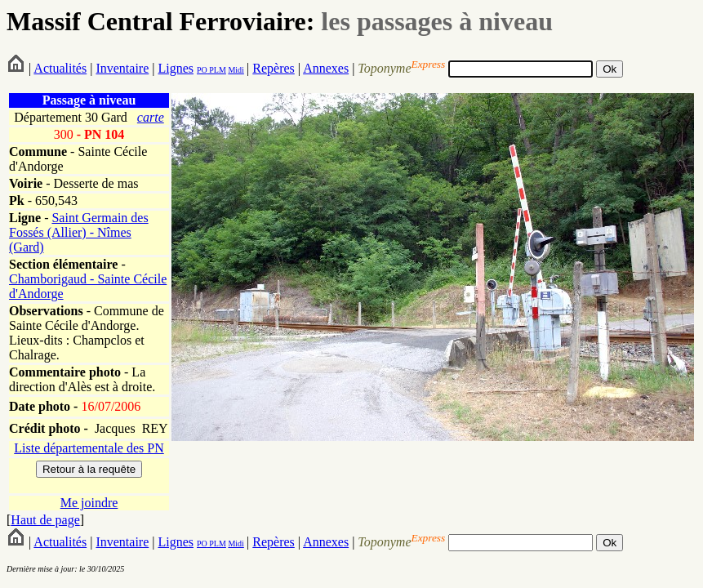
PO (202, 70)
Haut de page (45, 520)
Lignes (176, 68)
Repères (274, 68)
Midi (236, 70)
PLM (217, 70)
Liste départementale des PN (89, 448)
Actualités (60, 68)
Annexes (326, 68)
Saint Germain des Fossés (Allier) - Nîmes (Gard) (79, 232)
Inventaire (122, 68)
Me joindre (89, 503)
